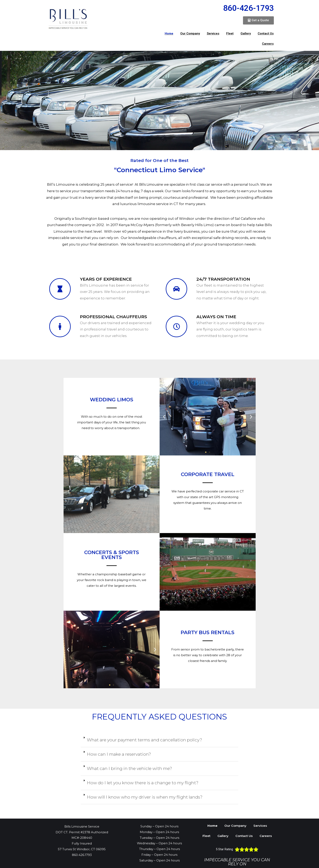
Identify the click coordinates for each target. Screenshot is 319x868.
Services (213, 33)
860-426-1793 (248, 8)
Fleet (230, 33)
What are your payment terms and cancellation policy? (144, 740)
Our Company (190, 33)
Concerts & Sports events (112, 555)
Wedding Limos (112, 400)
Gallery (246, 33)
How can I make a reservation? (119, 754)
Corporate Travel (208, 474)
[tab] (159, 740)
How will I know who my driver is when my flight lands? (145, 797)
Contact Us (266, 33)
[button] (258, 20)
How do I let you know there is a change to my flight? (143, 783)
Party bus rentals (208, 632)
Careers (268, 44)
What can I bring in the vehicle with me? (129, 768)
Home (169, 33)
